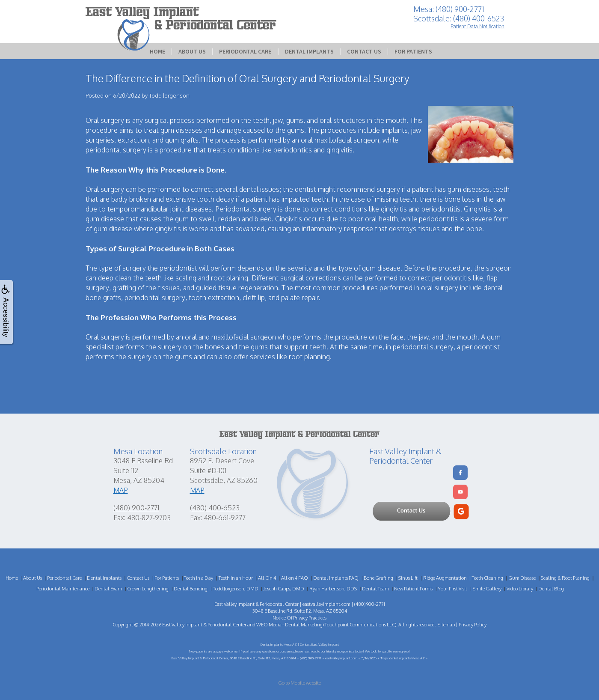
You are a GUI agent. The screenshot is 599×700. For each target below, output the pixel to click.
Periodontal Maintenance (63, 589)
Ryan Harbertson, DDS (333, 589)
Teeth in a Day (199, 578)
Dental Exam (108, 589)
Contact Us (364, 51)
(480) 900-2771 (136, 508)
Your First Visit (452, 589)
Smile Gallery (487, 589)
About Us (192, 51)
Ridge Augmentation (445, 578)
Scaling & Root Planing (565, 578)
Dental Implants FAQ (336, 578)
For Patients (413, 51)
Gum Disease (522, 578)
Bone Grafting (378, 578)
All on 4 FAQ (295, 578)
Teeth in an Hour (236, 578)
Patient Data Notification (477, 26)
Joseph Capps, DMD (284, 589)
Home (157, 51)
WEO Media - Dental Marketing (289, 625)
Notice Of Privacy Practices (299, 618)
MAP (121, 490)
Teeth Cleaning (488, 578)
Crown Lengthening (148, 589)
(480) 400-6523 (215, 508)
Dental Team (375, 589)
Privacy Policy (473, 625)
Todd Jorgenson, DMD (236, 589)
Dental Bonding (191, 589)
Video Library (520, 589)
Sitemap (446, 625)
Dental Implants (309, 51)
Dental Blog (551, 589)
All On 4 (267, 578)
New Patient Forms (413, 589)
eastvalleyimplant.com (326, 604)
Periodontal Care (245, 51)
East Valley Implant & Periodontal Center (204, 625)
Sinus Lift (408, 578)
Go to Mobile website (299, 683)
